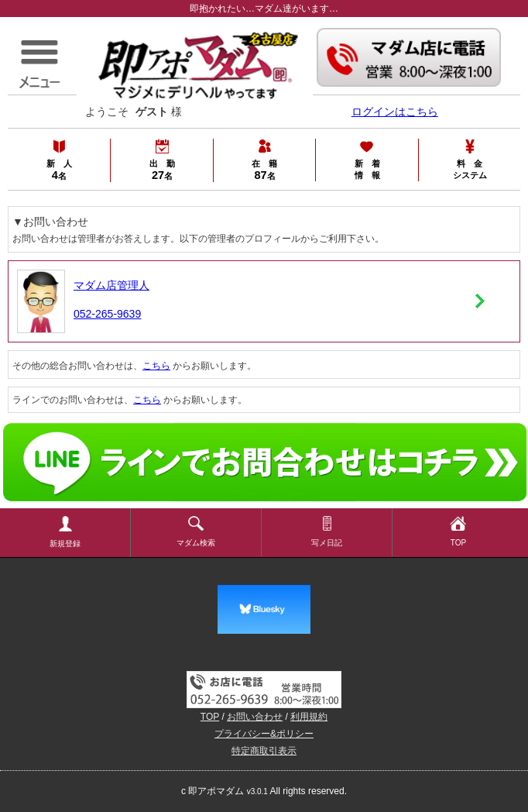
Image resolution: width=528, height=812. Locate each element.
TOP (458, 532)
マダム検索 (196, 532)
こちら (156, 366)
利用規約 (309, 717)
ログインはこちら (395, 112)
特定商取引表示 (264, 751)
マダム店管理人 (111, 285)
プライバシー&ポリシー (264, 734)
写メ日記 (327, 532)
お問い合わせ (255, 717)
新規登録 (65, 532)
